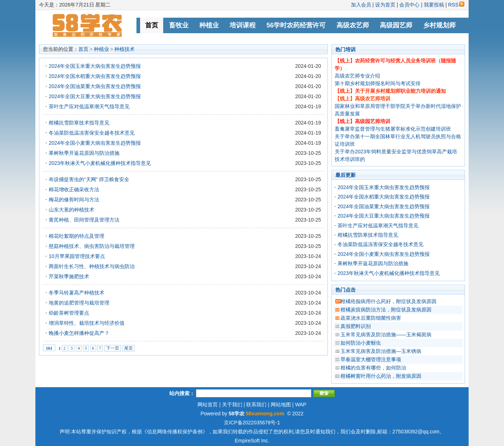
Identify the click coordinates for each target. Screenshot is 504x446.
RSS (456, 5)
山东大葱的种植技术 (71, 210)
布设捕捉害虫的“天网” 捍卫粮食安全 (89, 179)
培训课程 (243, 25)
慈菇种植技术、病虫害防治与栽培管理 (92, 246)
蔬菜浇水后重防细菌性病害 (371, 318)
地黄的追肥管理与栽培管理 (79, 303)
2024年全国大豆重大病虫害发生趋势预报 (95, 96)
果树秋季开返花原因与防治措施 (84, 153)
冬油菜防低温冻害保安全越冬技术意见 (92, 133)
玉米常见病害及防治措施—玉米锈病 (381, 351)
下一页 (113, 348)
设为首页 (385, 5)
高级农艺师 (353, 25)
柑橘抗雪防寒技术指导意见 (79, 123)
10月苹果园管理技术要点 (77, 256)
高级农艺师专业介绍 (357, 76)
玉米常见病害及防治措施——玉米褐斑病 (386, 334)
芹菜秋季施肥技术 (69, 276)
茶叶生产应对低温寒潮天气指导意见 (89, 106)
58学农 (236, 414)
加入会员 (361, 5)
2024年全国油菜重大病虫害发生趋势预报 (95, 86)
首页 (152, 25)
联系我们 (256, 405)
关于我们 (232, 405)
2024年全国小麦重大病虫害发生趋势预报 (95, 143)
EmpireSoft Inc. (252, 441)
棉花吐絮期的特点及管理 (77, 236)
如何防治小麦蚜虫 (361, 343)
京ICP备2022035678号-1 (252, 423)
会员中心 (409, 5)
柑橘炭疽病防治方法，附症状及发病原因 (386, 310)
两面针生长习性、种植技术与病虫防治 (92, 266)
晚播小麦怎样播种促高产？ (79, 333)
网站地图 (281, 405)
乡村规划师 (439, 25)
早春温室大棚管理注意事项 (371, 359)
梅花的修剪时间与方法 (74, 200)
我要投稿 (434, 5)
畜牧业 (179, 25)
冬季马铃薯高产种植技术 (77, 293)
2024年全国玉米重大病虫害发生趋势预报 (95, 66)
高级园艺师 (396, 25)
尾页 (129, 348)
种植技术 (125, 49)
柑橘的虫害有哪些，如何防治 (373, 368)
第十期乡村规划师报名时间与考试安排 (378, 83)
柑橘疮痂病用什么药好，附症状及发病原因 (388, 301)
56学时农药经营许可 (296, 25)
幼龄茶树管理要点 (69, 313)
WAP (301, 405)
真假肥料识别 (356, 326)
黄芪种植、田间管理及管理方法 (84, 220)
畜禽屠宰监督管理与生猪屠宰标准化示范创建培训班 (393, 129)
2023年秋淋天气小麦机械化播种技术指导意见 (100, 163)
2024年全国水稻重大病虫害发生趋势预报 (95, 76)
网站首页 (208, 405)
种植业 (209, 25)
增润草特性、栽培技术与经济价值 (87, 323)
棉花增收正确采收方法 (74, 189)
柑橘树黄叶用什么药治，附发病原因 (381, 376)
